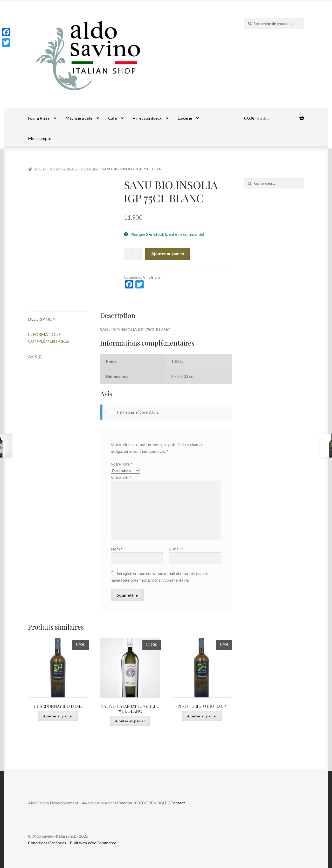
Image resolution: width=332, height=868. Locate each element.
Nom (117, 549)
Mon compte (40, 138)
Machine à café (79, 118)
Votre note (122, 464)
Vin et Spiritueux (147, 118)
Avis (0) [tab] (35, 356)
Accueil (40, 169)
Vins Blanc (90, 169)
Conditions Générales (47, 843)
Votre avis (121, 477)
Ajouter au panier (168, 254)
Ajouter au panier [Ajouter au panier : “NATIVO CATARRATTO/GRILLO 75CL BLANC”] (130, 721)
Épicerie (185, 118)
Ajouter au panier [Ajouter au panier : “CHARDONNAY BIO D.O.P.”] (58, 716)
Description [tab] (42, 319)
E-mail (176, 549)
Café (112, 118)
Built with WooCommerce (93, 843)
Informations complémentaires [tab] (49, 338)
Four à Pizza (39, 118)
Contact (178, 803)
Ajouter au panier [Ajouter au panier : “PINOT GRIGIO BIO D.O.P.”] (202, 716)
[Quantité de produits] (133, 254)
